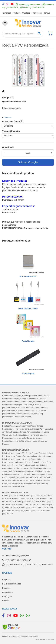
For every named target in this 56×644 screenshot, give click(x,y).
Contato (47, 13)
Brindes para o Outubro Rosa (28, 505)
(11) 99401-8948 (13, 565)
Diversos (8, 117)
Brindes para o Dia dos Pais (27, 502)
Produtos (17, 13)
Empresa (7, 13)
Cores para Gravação (13, 121)
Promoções (37, 13)
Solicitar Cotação (28, 162)
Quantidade (8, 147)
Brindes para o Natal (33, 511)
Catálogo (26, 13)
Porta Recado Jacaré (28, 309)
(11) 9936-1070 (29, 565)
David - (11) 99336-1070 (32, 7)
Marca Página (28, 373)
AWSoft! (51, 639)
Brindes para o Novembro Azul (32, 508)
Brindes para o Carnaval (13, 496)
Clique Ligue (8, 592)
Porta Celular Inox (28, 276)
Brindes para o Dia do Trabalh (25, 499)
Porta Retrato (28, 341)
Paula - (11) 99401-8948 (28, 4)
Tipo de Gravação (11, 131)
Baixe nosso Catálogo (12, 584)
